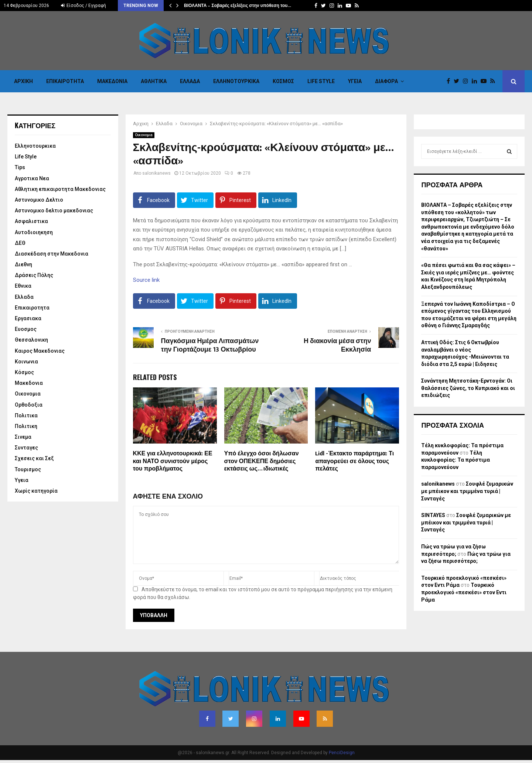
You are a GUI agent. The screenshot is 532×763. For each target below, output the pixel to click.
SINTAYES (433, 515)
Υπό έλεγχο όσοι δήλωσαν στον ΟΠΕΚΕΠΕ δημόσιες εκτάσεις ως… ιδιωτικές (262, 461)
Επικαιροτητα (65, 81)
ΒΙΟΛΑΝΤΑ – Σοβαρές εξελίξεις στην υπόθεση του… (238, 6)
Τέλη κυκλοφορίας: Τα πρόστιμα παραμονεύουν (456, 460)
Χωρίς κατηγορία (36, 491)
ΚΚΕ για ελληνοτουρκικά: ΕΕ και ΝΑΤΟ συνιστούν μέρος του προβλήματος (173, 461)
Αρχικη (23, 81)
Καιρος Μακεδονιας (40, 351)
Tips (20, 167)
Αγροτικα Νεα (32, 178)
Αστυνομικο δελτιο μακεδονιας (54, 211)
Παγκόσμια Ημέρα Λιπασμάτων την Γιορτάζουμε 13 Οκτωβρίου (210, 346)
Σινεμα (23, 437)
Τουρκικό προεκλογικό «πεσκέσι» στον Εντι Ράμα (464, 592)
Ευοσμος (26, 329)
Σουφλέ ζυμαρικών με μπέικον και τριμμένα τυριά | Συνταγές (467, 491)
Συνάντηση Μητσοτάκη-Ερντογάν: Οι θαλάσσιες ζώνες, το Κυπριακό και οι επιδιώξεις (468, 388)
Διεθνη (23, 264)
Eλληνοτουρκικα (236, 81)
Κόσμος (283, 81)
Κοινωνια (26, 362)
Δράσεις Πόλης (34, 275)
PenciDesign (342, 753)
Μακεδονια (112, 81)
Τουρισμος (28, 469)
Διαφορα (386, 81)
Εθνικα (23, 286)
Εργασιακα (28, 318)
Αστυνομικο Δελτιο (39, 200)
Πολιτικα (26, 415)
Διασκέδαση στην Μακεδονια (52, 254)
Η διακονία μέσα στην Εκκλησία (337, 346)
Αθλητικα (154, 81)
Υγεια (355, 81)
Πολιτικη (26, 426)
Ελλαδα (190, 81)
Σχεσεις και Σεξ (34, 458)
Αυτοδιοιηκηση (34, 232)
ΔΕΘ (20, 243)
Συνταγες (26, 448)
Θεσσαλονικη (31, 340)
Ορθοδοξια (29, 405)
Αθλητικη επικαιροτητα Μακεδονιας (60, 189)
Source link (146, 280)
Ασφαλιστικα (31, 221)
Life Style (321, 81)
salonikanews (156, 173)
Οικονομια (144, 135)
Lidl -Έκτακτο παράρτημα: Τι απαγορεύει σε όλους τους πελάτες (354, 461)
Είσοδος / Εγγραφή (83, 6)
